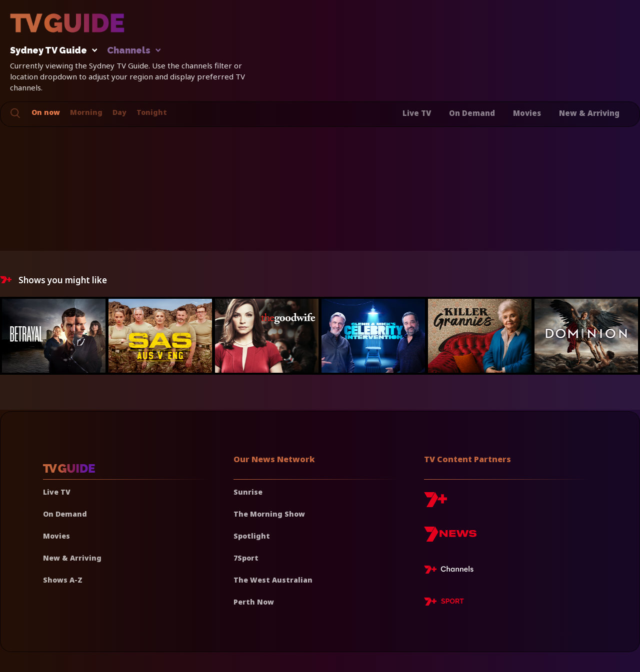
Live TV (417, 113)
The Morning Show (269, 514)
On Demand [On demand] (65, 514)
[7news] (450, 538)
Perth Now (254, 602)
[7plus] (435, 503)
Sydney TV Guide (51, 51)
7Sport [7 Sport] (246, 558)
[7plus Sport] (444, 603)
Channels (133, 51)
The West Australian (273, 580)
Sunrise (248, 492)
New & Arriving (589, 113)
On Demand (472, 113)
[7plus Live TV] (451, 571)
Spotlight (252, 536)
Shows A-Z (63, 580)
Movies (527, 113)
